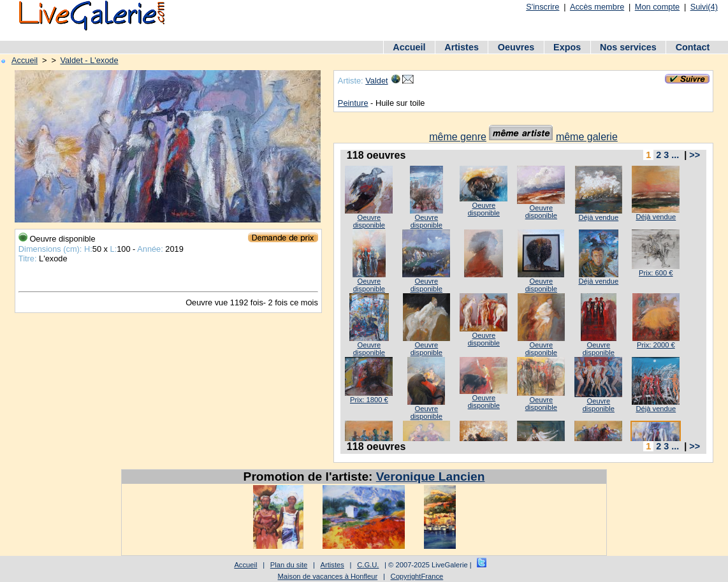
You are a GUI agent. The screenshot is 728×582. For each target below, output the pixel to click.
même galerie (587, 137)
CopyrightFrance (417, 576)
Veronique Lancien (431, 477)
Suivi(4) (704, 7)
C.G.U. (368, 565)
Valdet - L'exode (89, 60)
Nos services (628, 47)
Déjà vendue (598, 217)
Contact (693, 47)
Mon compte (657, 7)
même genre (458, 137)
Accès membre (597, 7)
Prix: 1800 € (369, 400)
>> (695, 155)
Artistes (462, 47)
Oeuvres (516, 47)
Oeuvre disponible (369, 221)
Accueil (409, 47)
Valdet (376, 81)
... (675, 155)
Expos (567, 47)
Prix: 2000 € (656, 345)
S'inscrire (542, 7)
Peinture (353, 103)
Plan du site (289, 565)
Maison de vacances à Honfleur (328, 576)
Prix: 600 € (656, 273)
